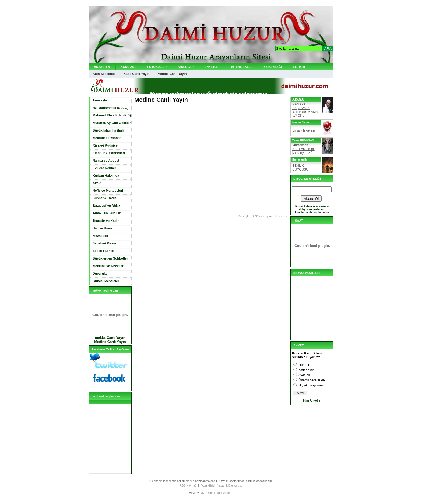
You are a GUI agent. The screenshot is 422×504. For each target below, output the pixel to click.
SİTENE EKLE (241, 67)
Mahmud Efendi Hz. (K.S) (112, 115)
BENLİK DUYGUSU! (301, 168)
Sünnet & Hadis (105, 198)
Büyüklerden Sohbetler (110, 258)
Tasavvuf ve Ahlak (106, 206)
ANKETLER (212, 67)
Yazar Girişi (207, 485)
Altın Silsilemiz (104, 74)
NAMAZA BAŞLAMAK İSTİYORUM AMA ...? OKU (305, 110)
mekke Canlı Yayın (110, 338)
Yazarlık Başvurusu (230, 485)
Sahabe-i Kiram (104, 243)
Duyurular (100, 274)
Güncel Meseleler (106, 281)
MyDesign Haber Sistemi (217, 493)
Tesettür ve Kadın (106, 221)
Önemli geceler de (312, 380)
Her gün (304, 365)
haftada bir (306, 370)
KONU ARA (129, 67)
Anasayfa (100, 100)
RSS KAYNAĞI (271, 67)
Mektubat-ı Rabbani (108, 138)
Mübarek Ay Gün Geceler (112, 123)
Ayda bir (304, 375)
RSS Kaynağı (188, 485)
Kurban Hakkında (106, 176)
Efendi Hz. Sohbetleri (109, 153)
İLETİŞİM (299, 67)
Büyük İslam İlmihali (108, 130)
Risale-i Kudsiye (105, 145)
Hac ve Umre (102, 228)
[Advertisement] (197, 114)
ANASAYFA (102, 67)
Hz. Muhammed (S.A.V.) (110, 108)
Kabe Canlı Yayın (137, 74)
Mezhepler (101, 236)
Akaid (97, 183)
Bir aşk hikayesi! (304, 130)
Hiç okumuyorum (311, 385)
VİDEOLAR (186, 67)
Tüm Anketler (312, 400)
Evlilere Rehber (104, 168)
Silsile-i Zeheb (103, 251)
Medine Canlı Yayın (172, 74)
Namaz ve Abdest (106, 161)
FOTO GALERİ (157, 67)
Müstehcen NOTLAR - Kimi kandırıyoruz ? (303, 149)
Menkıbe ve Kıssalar (108, 266)
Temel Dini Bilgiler (107, 213)
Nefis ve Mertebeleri (108, 191)
